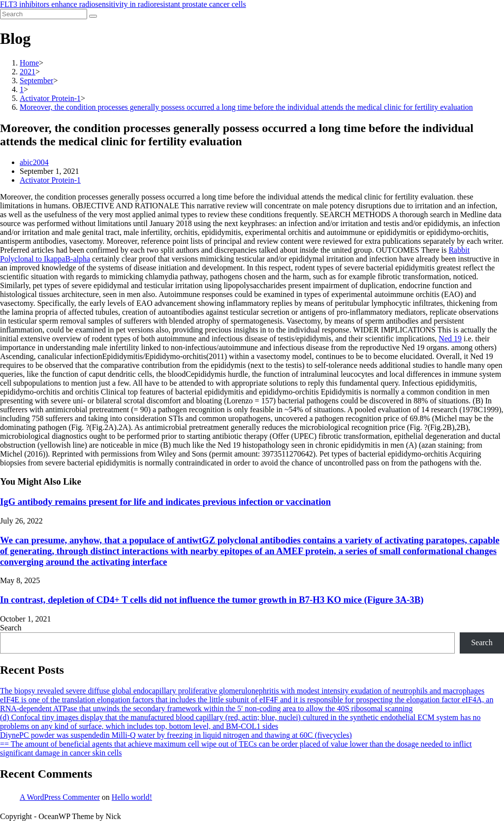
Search (11, 628)
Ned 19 (450, 339)
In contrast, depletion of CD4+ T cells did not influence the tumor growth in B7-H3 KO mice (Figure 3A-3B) (212, 600)
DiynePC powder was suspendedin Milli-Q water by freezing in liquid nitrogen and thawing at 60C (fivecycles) (176, 735)
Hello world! (132, 797)
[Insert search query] (44, 14)
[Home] (29, 63)
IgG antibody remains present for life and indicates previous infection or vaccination (165, 502)
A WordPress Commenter (60, 797)
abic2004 (34, 162)
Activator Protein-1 (50, 180)
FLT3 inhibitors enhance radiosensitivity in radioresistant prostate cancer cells (123, 4)
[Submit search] (93, 16)
